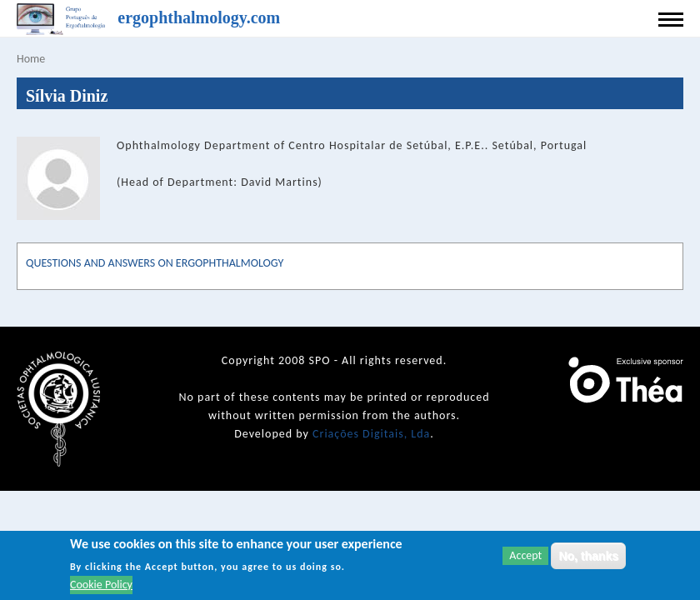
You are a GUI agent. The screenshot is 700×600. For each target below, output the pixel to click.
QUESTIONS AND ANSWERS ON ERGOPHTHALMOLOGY (155, 263)
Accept (525, 556)
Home (31, 59)
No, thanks (588, 557)
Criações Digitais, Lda (371, 434)
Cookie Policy (101, 586)
